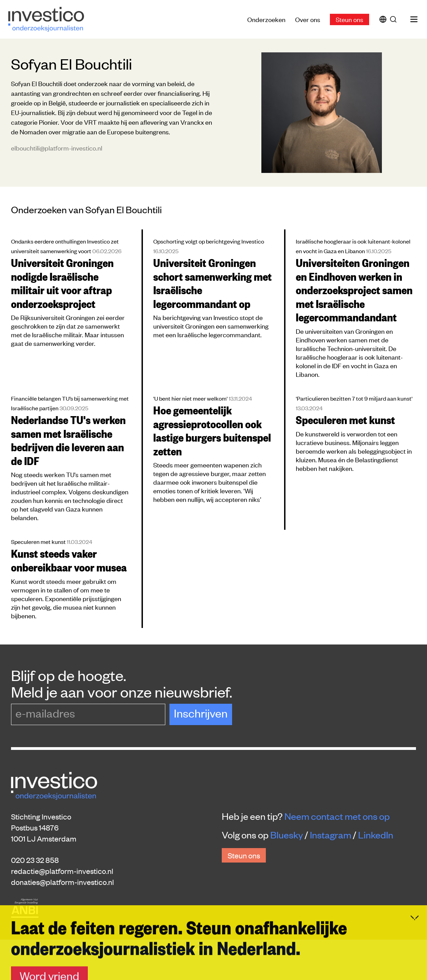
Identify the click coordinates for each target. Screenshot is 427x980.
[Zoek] (395, 19)
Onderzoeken (266, 19)
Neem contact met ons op (337, 816)
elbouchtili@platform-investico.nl (57, 148)
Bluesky (287, 835)
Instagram (331, 835)
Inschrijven (201, 713)
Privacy (198, 948)
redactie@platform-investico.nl (62, 871)
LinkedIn (376, 835)
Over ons (308, 19)
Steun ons (350, 19)
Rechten (229, 948)
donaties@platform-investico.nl (63, 882)
